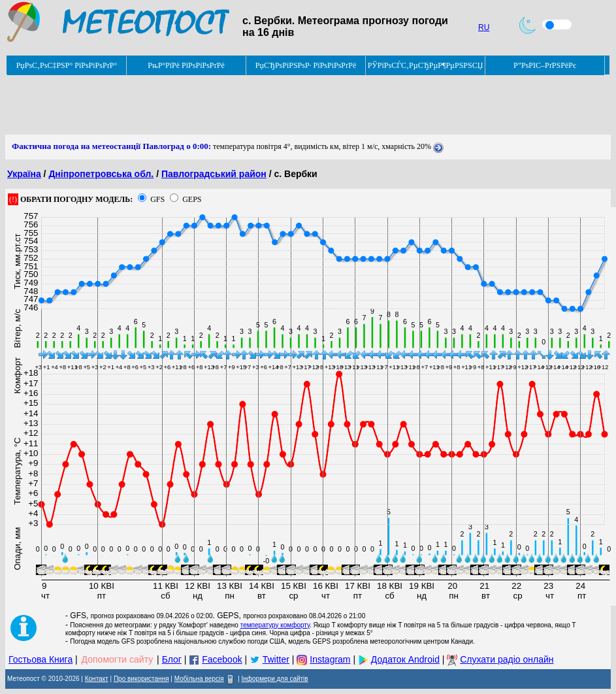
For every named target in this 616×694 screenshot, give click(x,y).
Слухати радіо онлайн (507, 659)
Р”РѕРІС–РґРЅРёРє (545, 65)
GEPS (192, 199)
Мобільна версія (199, 679)
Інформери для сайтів (275, 679)
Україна (24, 174)
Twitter (276, 659)
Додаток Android (405, 659)
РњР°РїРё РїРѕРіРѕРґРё (186, 65)
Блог (172, 659)
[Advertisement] (243, 105)
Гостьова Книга (41, 659)
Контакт (97, 679)
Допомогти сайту (118, 659)
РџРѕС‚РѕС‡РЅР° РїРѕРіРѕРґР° (67, 65)
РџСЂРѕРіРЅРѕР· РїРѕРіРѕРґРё (306, 65)
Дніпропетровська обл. (101, 174)
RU (484, 27)
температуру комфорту (275, 625)
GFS (157, 199)
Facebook (222, 659)
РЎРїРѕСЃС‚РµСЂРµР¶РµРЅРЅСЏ (426, 65)
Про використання (141, 679)
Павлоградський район (214, 174)
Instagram (330, 659)
